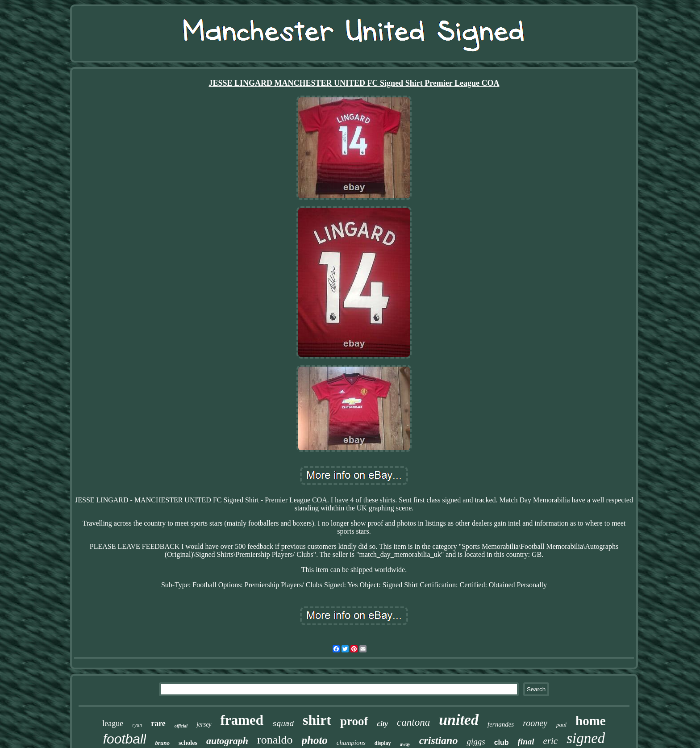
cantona (413, 722)
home (591, 721)
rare (158, 723)
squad (283, 724)
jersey (204, 725)
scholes (188, 743)
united (459, 720)
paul (561, 725)
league (113, 723)
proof (354, 721)
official (181, 726)
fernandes (501, 724)
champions (351, 743)
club (502, 742)
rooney (535, 723)
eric (551, 741)
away (405, 744)
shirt (317, 720)
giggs (476, 742)
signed (586, 738)
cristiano (439, 740)
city (383, 724)
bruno (162, 743)
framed (242, 720)
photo (315, 740)
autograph (227, 741)
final (526, 742)
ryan (137, 725)
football (125, 739)
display (383, 743)
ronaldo (275, 740)
